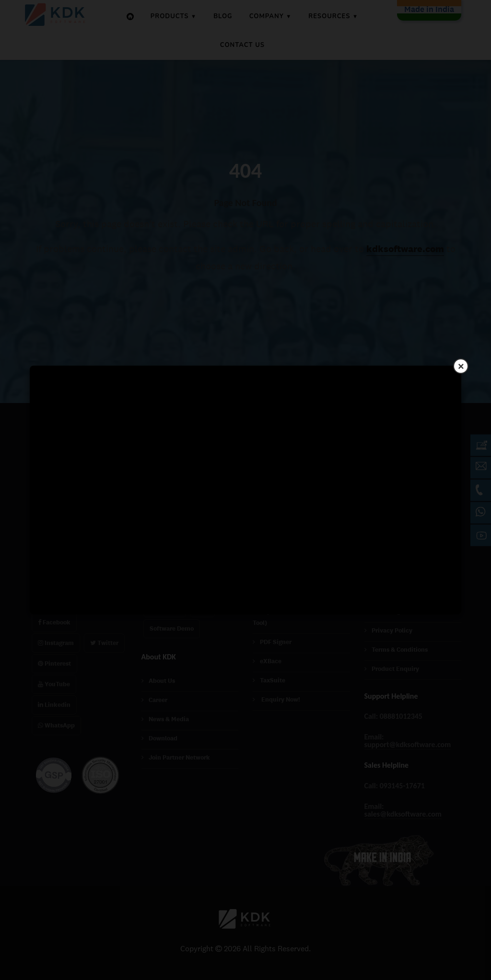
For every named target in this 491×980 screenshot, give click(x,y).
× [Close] (461, 366)
